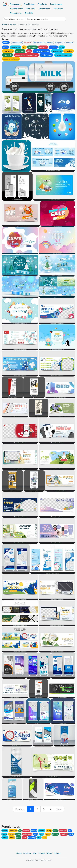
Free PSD (29, 13)
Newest (28, 42)
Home (5, 24)
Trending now (17, 42)
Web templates (16, 9)
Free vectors (15, 4)
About (49, 853)
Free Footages (56, 4)
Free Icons (31, 9)
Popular (59, 42)
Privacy (42, 853)
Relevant (50, 42)
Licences (27, 853)
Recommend (39, 42)
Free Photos (29, 4)
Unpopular (69, 42)
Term (35, 853)
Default (6, 42)
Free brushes (45, 9)
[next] (59, 809)
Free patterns (16, 13)
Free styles (58, 9)
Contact (57, 853)
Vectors (13, 24)
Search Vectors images (14, 19)
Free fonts (42, 4)
